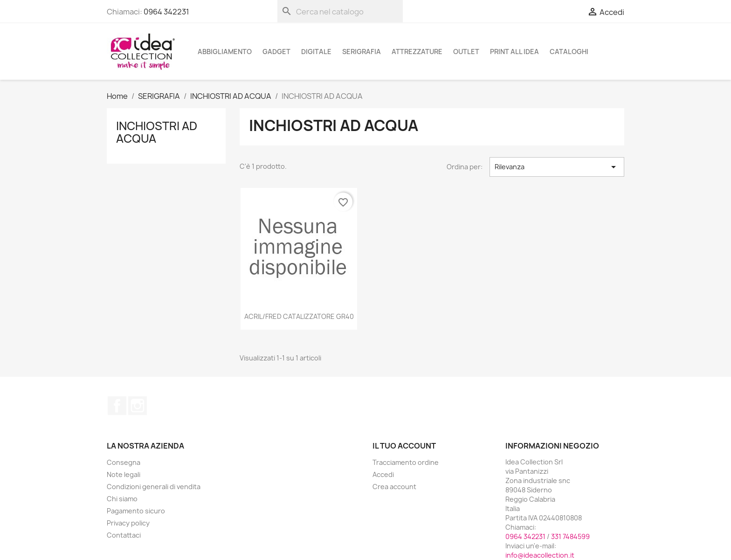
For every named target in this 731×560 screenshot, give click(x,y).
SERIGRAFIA (362, 52)
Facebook (117, 406)
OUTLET (466, 52)
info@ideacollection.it (540, 555)
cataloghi (569, 52)
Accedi (383, 474)
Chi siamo (122, 499)
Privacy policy (128, 523)
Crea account (394, 487)
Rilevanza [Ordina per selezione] (557, 167)
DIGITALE (316, 52)
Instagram (138, 406)
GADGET (276, 52)
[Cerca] (340, 11)
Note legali (124, 474)
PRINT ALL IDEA (514, 52)
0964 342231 (166, 12)
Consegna (124, 462)
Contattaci (124, 535)
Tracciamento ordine (406, 462)
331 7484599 (570, 536)
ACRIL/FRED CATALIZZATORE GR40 (299, 316)
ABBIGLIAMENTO (225, 52)
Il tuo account (404, 446)
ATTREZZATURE (417, 52)
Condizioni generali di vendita (154, 487)
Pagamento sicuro (136, 511)
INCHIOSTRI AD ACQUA (157, 132)
